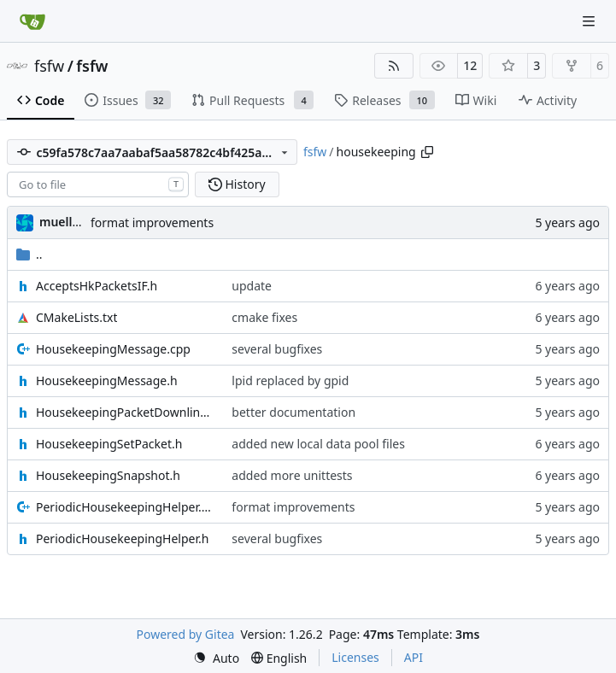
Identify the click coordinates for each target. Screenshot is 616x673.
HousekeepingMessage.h (107, 380)
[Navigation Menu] (590, 21)
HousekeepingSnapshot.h (108, 475)
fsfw (49, 66)
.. (29, 254)
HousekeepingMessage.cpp (113, 349)
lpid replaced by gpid (290, 380)
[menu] (216, 658)
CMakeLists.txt (76, 317)
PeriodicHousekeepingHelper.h (122, 538)
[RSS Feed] (394, 66)
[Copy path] (427, 152)
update (252, 286)
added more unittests (292, 475)
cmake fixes (264, 317)
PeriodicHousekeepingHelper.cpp (125, 507)
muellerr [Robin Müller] (65, 222)
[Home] (32, 21)
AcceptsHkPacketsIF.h (97, 286)
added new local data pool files (318, 444)
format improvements (152, 222)
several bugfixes (277, 349)
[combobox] (98, 184)
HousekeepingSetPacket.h (109, 444)
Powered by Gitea (186, 634)
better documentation (293, 412)
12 (470, 65)
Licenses (355, 657)
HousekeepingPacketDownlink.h (125, 412)
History (237, 184)
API (414, 657)
